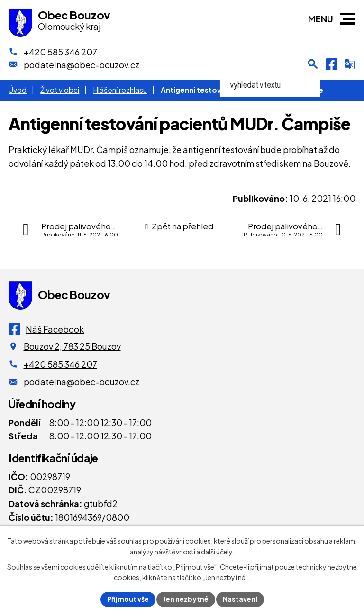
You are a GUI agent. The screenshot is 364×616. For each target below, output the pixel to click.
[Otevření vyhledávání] (313, 64)
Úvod (18, 90)
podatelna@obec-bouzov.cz (82, 382)
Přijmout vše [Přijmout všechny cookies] (128, 599)
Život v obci (60, 90)
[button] (348, 19)
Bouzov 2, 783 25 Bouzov (72, 346)
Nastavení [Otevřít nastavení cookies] (240, 599)
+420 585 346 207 (60, 364)
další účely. (218, 552)
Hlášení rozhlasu (120, 90)
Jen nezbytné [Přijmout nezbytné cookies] (186, 599)
